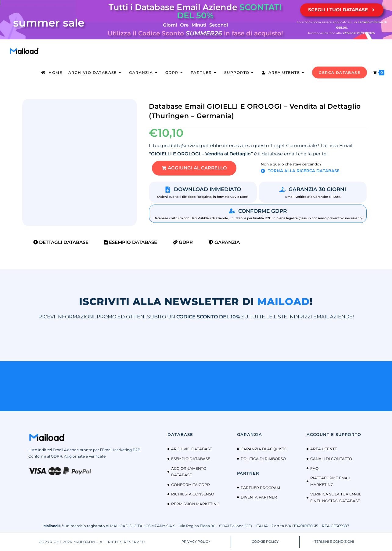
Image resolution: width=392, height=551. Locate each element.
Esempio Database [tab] (131, 243)
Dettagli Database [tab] (61, 243)
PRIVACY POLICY (196, 542)
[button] (194, 168)
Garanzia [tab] (224, 243)
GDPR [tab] (183, 243)
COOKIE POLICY (265, 542)
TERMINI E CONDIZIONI (334, 542)
